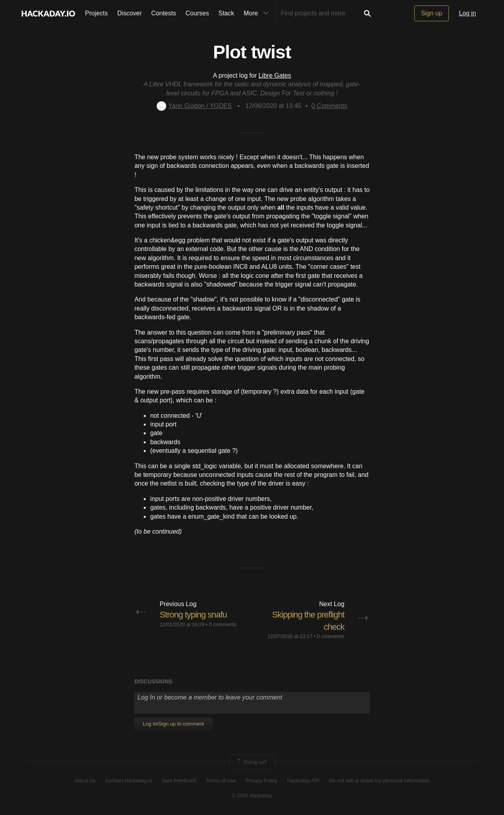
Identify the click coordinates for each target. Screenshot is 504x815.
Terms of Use (221, 781)
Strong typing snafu (193, 615)
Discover (130, 13)
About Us (85, 781)
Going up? (252, 762)
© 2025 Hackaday (252, 795)
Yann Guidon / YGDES (194, 106)
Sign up (432, 13)
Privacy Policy (262, 781)
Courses (197, 13)
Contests (164, 13)
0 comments (223, 624)
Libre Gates (275, 75)
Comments (329, 106)
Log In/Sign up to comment (173, 724)
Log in (467, 13)
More (258, 13)
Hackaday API (303, 781)
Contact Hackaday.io (129, 781)
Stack (226, 13)
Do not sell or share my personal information (379, 781)
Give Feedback (179, 781)
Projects (96, 13)
